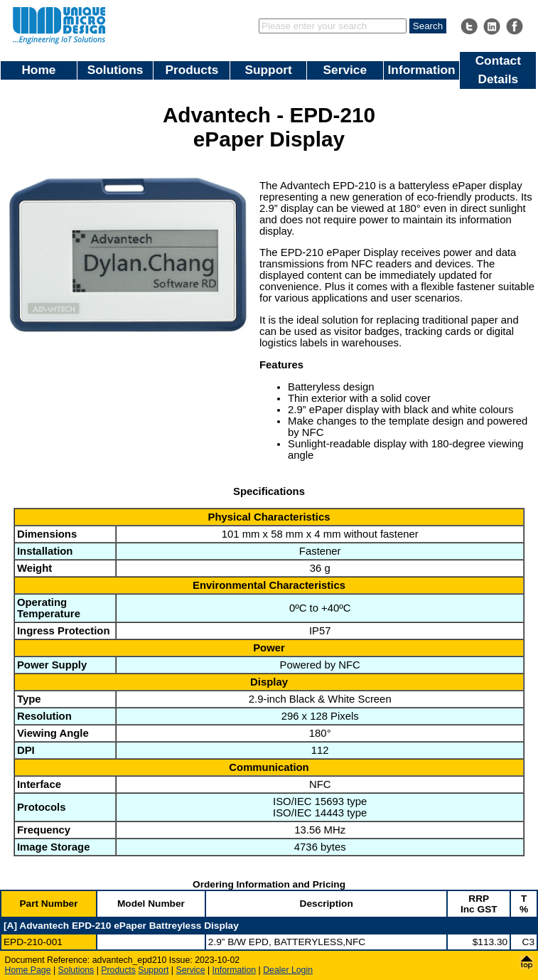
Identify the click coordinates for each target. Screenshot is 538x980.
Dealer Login (288, 970)
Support (268, 70)
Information (422, 70)
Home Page (28, 970)
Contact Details (498, 70)
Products (192, 70)
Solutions (115, 70)
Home (38, 70)
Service (345, 70)
